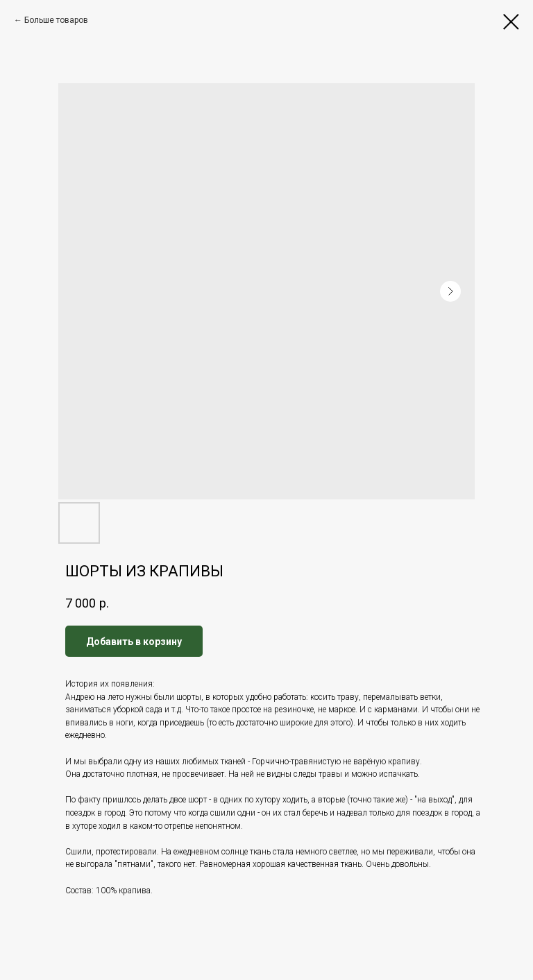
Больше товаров (56, 20)
